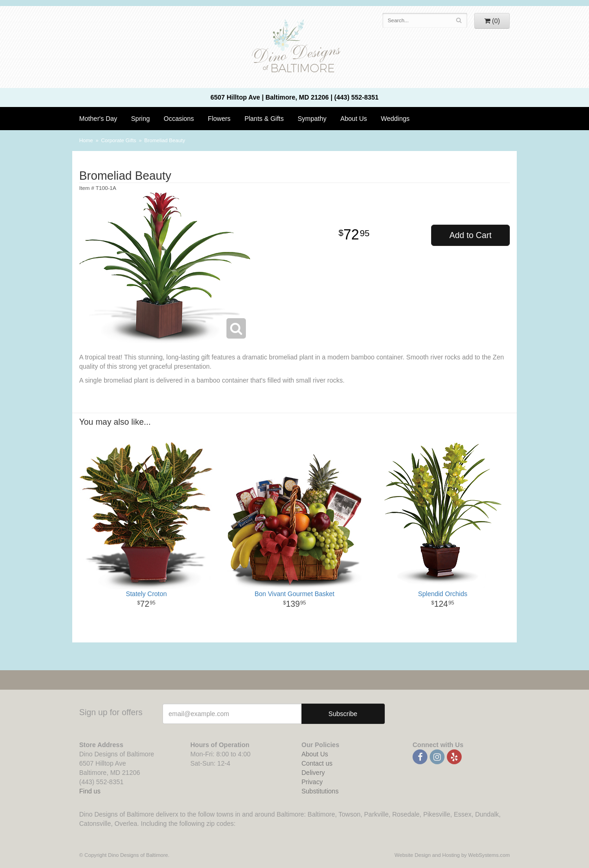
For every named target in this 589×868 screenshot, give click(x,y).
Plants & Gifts (264, 119)
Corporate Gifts (119, 140)
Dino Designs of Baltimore (294, 47)
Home (86, 140)
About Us (354, 119)
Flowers (219, 119)
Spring (140, 119)
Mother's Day (98, 119)
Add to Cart (470, 235)
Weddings (395, 119)
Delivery (313, 773)
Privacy (312, 782)
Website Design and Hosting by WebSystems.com (452, 855)
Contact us (317, 763)
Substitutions (320, 791)
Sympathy (312, 119)
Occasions (179, 119)
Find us (90, 791)
